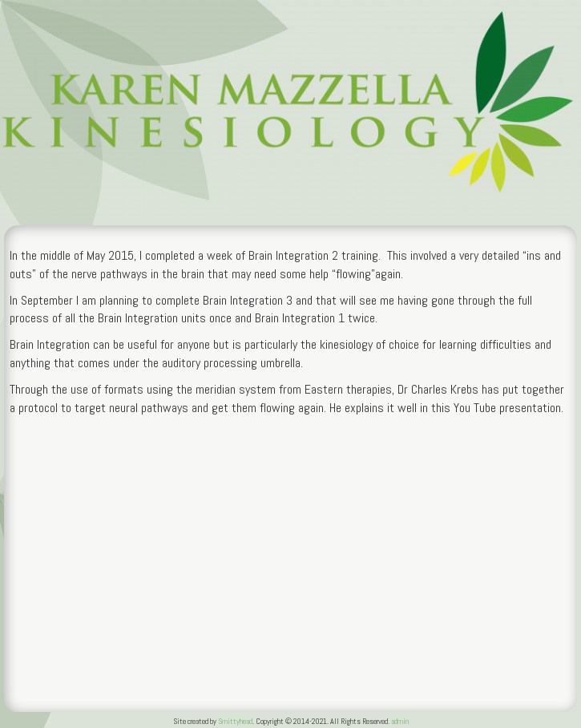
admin (400, 721)
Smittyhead (235, 721)
